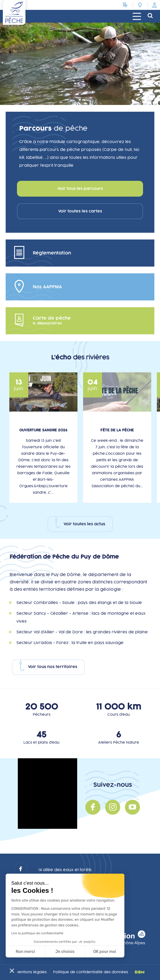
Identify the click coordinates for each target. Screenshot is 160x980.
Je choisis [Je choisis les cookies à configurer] (65, 952)
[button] (12, 970)
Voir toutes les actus (84, 524)
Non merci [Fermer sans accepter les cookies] (25, 952)
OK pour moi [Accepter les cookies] (105, 952)
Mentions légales (31, 972)
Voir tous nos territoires (53, 667)
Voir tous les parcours (80, 189)
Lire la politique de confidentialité (37, 933)
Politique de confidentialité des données (91, 972)
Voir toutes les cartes (80, 211)
